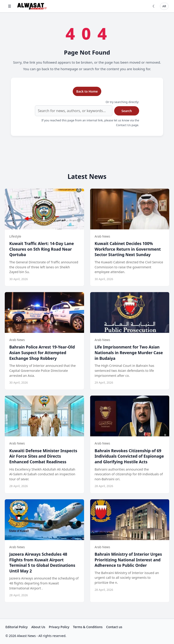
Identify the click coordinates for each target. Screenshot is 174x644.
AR (164, 6)
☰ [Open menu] (10, 6)
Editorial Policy (17, 627)
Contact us (114, 627)
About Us (38, 627)
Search (127, 111)
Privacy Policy (59, 627)
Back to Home (87, 91)
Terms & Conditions (88, 627)
